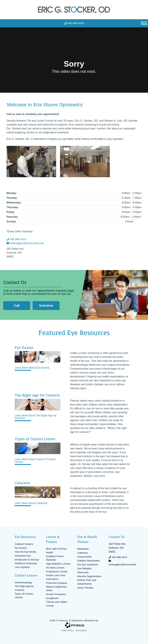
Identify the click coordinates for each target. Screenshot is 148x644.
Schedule (46, 306)
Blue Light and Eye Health (56, 551)
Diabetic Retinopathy (89, 561)
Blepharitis (83, 549)
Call (18, 306)
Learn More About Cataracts (31, 503)
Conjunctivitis (85, 557)
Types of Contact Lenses (24, 596)
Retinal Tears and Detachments (87, 582)
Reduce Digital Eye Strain (56, 589)
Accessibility (81, 631)
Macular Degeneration (89, 576)
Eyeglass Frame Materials (55, 558)
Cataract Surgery (24, 544)
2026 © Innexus (74, 621)
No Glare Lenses (55, 568)
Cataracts (83, 553)
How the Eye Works (25, 552)
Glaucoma (83, 572)
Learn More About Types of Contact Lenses (35, 461)
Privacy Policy (67, 631)
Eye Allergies (84, 568)
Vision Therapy (86, 588)
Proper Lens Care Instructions (56, 577)
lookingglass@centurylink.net (25, 243)
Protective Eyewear (57, 583)
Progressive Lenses (57, 571)
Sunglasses (52, 598)
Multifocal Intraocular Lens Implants (26, 565)
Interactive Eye (23, 556)
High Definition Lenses (58, 564)
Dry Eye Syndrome (88, 564)
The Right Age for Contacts (24, 588)
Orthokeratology (23, 582)
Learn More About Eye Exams (32, 368)
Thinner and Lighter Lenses (57, 604)
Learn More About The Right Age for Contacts (36, 417)
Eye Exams (21, 548)
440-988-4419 (74, 23)
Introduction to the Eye (27, 560)
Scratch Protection (56, 594)
